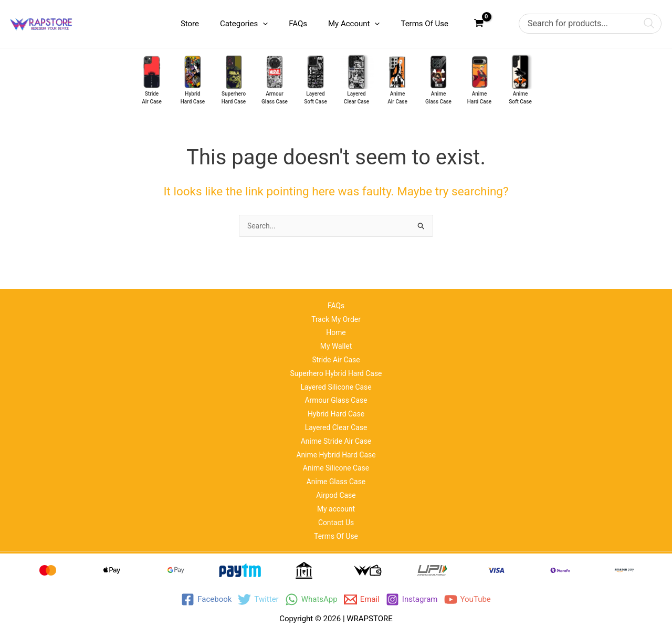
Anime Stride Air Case (336, 433)
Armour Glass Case (336, 389)
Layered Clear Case (336, 419)
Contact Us (336, 521)
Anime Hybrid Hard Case (336, 448)
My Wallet (336, 331)
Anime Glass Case (336, 477)
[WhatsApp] (311, 599)
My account (336, 506)
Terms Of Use (336, 536)
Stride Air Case (336, 346)
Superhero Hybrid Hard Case (336, 360)
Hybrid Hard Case (336, 404)
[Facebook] (206, 599)
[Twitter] (258, 599)
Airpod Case (336, 492)
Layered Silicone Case (336, 374)
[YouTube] (468, 599)
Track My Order (336, 301)
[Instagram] (412, 599)
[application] (281, 24)
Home (336, 316)
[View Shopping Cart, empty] (479, 24)
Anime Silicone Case (336, 462)
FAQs (336, 287)
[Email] (362, 599)
